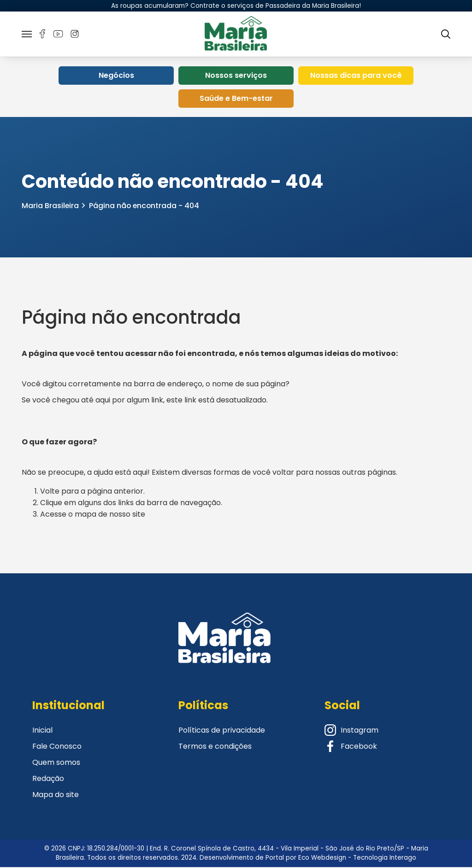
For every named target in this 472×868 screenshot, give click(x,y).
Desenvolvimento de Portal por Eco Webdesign (273, 859)
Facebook (351, 747)
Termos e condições (215, 747)
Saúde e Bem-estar (236, 100)
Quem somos (56, 763)
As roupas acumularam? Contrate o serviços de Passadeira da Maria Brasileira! (236, 6)
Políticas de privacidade (222, 731)
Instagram (351, 731)
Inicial (42, 731)
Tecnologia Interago (385, 859)
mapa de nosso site (110, 515)
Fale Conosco (57, 747)
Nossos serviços (236, 77)
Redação (48, 779)
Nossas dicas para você (356, 77)
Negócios (116, 77)
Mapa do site (56, 795)
